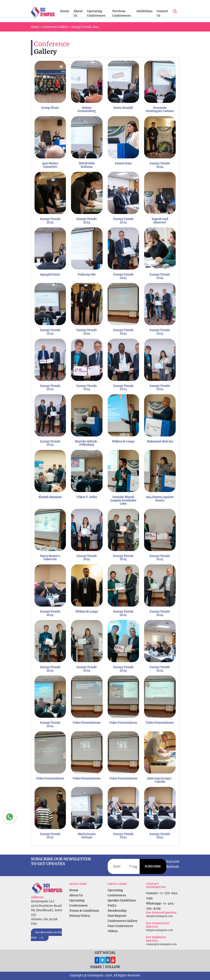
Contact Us (162, 13)
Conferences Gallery (122, 921)
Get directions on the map (46, 935)
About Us (78, 13)
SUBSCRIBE (153, 866)
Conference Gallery (55, 27)
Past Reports (117, 916)
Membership (117, 911)
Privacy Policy (80, 916)
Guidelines (144, 11)
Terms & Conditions (84, 911)
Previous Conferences (122, 13)
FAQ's (112, 905)
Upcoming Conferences (96, 13)
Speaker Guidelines (122, 900)
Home (65, 11)
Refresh (173, 867)
